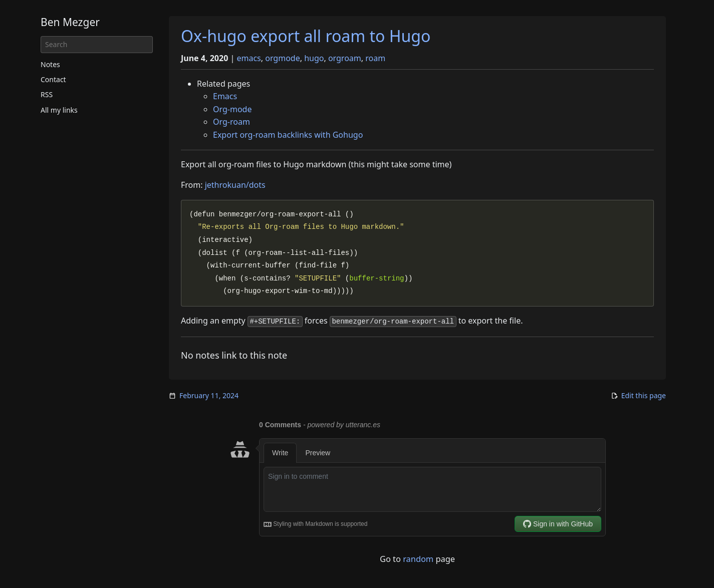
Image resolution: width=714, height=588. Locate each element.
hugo (314, 58)
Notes (50, 64)
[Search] (97, 45)
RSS (47, 94)
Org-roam (231, 122)
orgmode (282, 58)
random (418, 559)
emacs (249, 58)
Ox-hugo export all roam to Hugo (306, 36)
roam (375, 58)
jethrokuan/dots (235, 185)
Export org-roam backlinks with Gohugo (288, 135)
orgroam (345, 58)
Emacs (225, 96)
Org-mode (232, 109)
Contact (53, 79)
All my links (59, 110)
